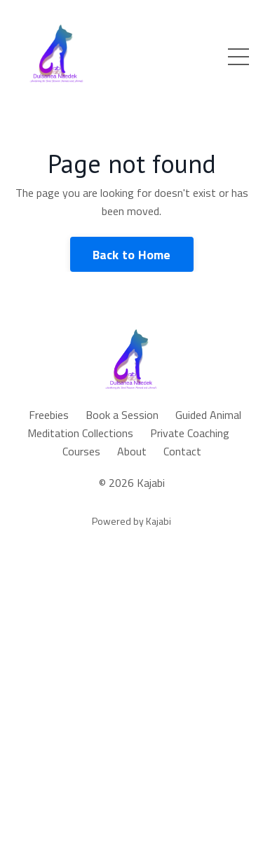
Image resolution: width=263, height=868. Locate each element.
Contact (182, 451)
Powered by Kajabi (131, 521)
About (132, 451)
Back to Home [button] (132, 255)
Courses (81, 451)
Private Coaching (190, 433)
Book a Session (122, 415)
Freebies (49, 415)
